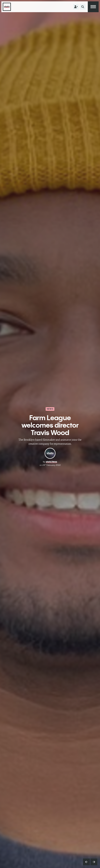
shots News (52, 462)
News (50, 409)
